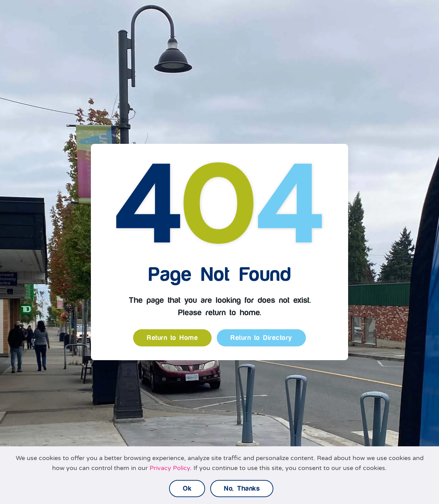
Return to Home (172, 338)
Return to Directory (261, 338)
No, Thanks (242, 489)
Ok (187, 489)
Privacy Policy (170, 468)
